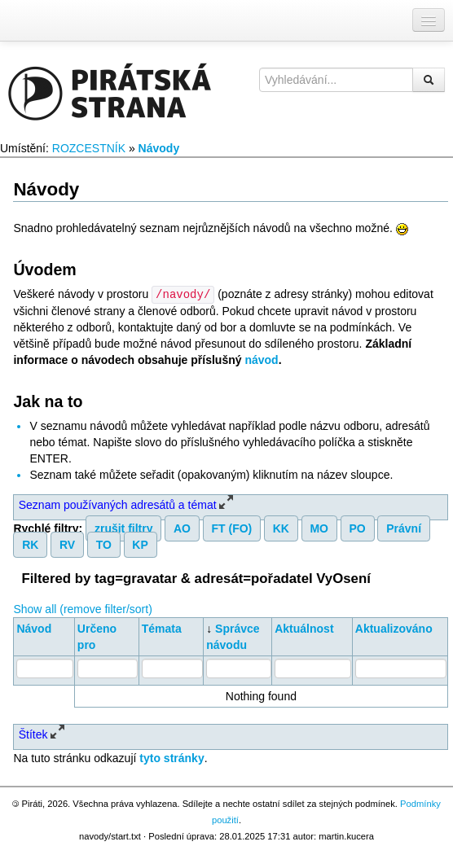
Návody (159, 148)
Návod (34, 628)
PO (358, 528)
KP (140, 544)
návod (261, 359)
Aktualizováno (394, 628)
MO (319, 528)
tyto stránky (172, 757)
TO (104, 544)
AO (182, 528)
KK (281, 528)
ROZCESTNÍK (89, 148)
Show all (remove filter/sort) (82, 608)
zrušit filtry (124, 528)
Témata (162, 628)
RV (67, 544)
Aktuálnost (304, 628)
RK (30, 544)
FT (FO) (231, 528)
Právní (404, 528)
